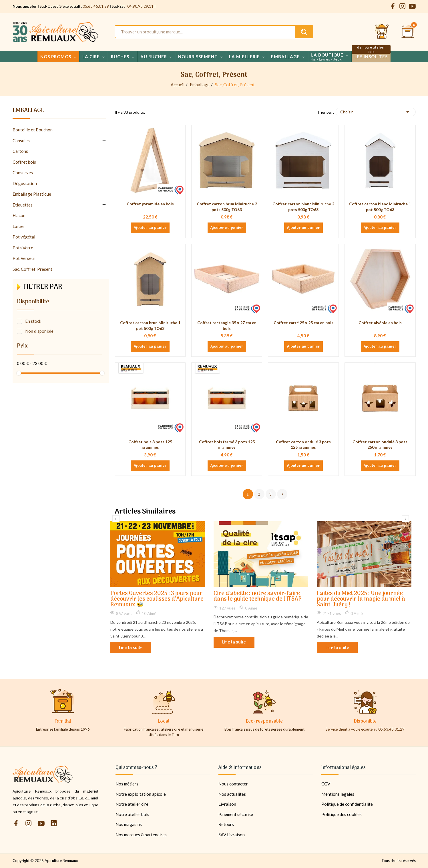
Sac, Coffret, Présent (32, 269)
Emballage (28, 111)
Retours (226, 824)
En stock (33, 321)
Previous (116, 519)
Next (405, 519)
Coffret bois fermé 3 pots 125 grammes (227, 445)
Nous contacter (233, 784)
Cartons (20, 151)
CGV (326, 784)
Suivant (282, 494)
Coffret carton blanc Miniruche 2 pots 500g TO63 (303, 207)
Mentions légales (338, 794)
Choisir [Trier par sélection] (376, 112)
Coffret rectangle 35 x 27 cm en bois (227, 325)
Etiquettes (23, 205)
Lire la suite (131, 648)
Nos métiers (127, 784)
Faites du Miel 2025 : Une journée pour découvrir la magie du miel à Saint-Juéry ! (361, 599)
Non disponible (39, 331)
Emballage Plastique (32, 194)
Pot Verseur (24, 258)
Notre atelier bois (132, 814)
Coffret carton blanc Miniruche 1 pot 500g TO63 (380, 207)
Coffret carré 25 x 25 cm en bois (303, 323)
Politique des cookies (342, 814)
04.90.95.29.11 (140, 6)
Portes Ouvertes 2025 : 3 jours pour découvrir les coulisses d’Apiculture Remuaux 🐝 (157, 599)
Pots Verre (23, 248)
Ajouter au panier (150, 228)
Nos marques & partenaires (141, 835)
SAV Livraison (232, 835)
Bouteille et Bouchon (33, 130)
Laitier (19, 226)
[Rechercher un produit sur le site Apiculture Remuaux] (304, 32)
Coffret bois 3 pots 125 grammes (150, 445)
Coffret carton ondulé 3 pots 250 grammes (380, 445)
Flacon (19, 215)
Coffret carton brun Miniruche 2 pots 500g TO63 (227, 207)
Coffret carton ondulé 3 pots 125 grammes (303, 445)
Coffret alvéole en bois (380, 323)
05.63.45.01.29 (96, 6)
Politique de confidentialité (347, 804)
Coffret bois (24, 162)
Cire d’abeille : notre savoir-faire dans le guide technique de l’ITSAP (258, 597)
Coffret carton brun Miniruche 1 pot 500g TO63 (150, 325)
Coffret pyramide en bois (150, 204)
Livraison (227, 804)
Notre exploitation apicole (141, 794)
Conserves (23, 173)
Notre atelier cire (132, 804)
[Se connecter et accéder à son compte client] (382, 32)
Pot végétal (24, 237)
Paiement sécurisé (236, 814)
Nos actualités (232, 794)
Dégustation (25, 183)
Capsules (21, 141)
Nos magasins (129, 824)
